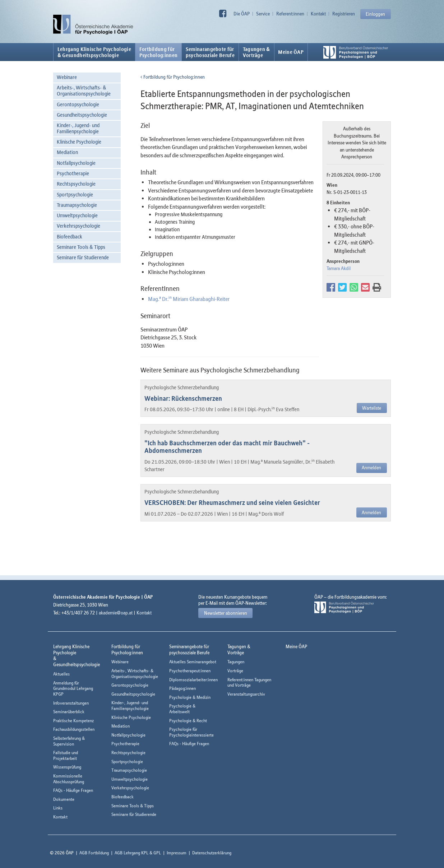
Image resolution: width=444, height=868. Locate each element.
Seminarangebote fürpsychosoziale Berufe (210, 52)
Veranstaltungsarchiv (246, 694)
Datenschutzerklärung (212, 853)
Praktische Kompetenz (73, 721)
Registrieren (344, 14)
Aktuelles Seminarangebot (193, 662)
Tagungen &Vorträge (256, 52)
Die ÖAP (242, 14)
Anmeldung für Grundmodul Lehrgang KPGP (73, 688)
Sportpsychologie (75, 194)
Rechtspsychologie (76, 184)
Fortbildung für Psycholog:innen (173, 77)
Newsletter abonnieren (226, 613)
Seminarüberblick (69, 712)
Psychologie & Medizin (190, 697)
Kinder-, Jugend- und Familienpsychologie (78, 128)
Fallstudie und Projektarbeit (66, 755)
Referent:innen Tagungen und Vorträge (249, 683)
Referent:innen (290, 14)
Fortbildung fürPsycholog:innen (159, 52)
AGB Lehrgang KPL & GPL (138, 853)
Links (58, 808)
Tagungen (236, 662)
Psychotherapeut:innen (190, 671)
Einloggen (375, 14)
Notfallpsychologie (76, 163)
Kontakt (318, 14)
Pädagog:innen (182, 688)
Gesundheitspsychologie (82, 115)
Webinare (67, 77)
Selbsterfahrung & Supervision (69, 741)
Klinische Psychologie (79, 142)
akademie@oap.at (116, 613)
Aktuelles (61, 674)
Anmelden (371, 468)
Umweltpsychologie (77, 215)
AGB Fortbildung (94, 853)
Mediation (67, 152)
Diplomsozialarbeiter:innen (193, 680)
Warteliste (372, 408)
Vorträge (235, 671)
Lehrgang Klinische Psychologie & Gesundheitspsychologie (94, 52)
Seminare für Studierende (83, 257)
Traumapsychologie (77, 205)
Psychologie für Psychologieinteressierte (191, 732)
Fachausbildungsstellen (74, 729)
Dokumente (64, 799)
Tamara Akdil (339, 268)
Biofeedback (70, 236)
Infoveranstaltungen (71, 703)
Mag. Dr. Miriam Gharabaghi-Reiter (189, 299)
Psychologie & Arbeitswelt (182, 709)
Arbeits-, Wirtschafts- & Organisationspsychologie (84, 90)
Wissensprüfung (67, 767)
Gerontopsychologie (78, 104)
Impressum (177, 853)
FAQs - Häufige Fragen (73, 790)
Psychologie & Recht (188, 721)
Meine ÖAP (291, 52)
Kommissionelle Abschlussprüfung (69, 779)
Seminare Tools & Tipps (81, 247)
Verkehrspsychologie (78, 226)
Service (263, 14)
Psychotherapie (73, 173)
